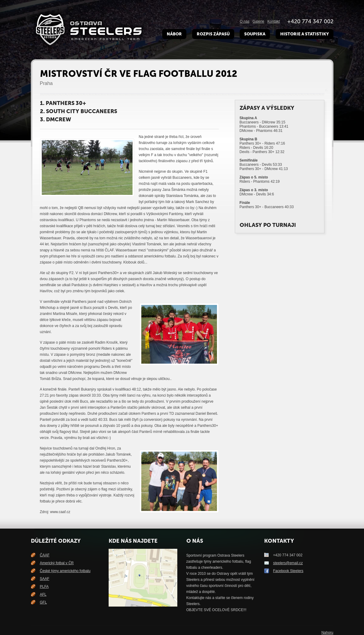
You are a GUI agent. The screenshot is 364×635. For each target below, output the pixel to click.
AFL (43, 594)
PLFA (44, 587)
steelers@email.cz (288, 563)
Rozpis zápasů (213, 34)
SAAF (45, 579)
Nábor (174, 34)
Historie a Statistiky (305, 34)
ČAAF (45, 555)
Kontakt (274, 21)
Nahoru (327, 633)
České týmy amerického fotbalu (65, 571)
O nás (244, 21)
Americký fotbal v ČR (57, 563)
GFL (43, 602)
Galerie (259, 21)
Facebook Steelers (288, 571)
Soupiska (255, 34)
